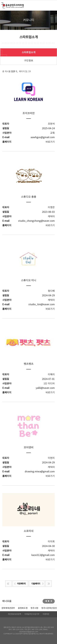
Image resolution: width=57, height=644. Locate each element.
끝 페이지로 (48, 584)
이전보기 (46, 601)
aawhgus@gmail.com (43, 137)
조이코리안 (29, 113)
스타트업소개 (29, 52)
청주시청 (34, 608)
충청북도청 (23, 608)
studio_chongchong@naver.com (36, 221)
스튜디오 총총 (29, 197)
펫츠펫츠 (29, 364)
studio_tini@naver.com (42, 304)
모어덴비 (29, 448)
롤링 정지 (51, 601)
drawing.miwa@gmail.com (40, 472)
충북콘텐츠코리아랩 (2, 4)
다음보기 (49, 601)
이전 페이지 (19, 584)
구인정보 (29, 61)
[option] (23, 608)
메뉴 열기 (53, 5)
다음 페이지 (38, 584)
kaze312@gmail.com (43, 555)
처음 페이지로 (9, 584)
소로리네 (29, 531)
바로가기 (50, 142)
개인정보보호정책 (14, 614)
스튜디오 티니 (29, 281)
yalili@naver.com (45, 388)
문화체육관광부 (8, 608)
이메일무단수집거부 (32, 614)
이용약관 (46, 614)
